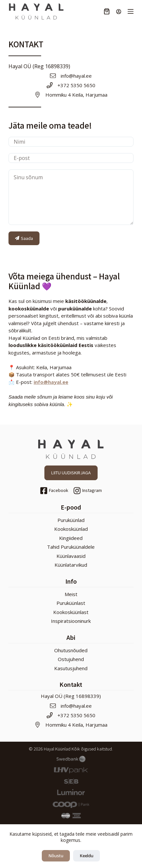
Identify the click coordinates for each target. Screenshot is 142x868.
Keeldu (87, 856)
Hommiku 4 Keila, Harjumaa (76, 95)
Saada (24, 238)
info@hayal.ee (76, 76)
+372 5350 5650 (76, 85)
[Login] (119, 12)
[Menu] (131, 11)
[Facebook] (54, 491)
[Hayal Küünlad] (36, 11)
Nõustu (56, 856)
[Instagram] (87, 491)
